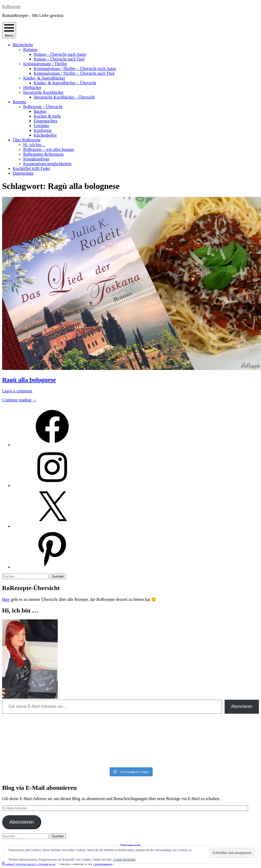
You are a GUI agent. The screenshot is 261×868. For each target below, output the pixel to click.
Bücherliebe (23, 45)
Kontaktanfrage (36, 159)
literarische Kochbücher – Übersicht (64, 97)
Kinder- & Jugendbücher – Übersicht (65, 83)
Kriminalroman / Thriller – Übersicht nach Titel (74, 73)
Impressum (130, 845)
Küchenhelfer (45, 135)
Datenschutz (23, 173)
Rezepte (20, 102)
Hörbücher (32, 88)
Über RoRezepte (27, 140)
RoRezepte (11, 6)
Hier (6, 599)
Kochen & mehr (47, 116)
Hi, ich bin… (34, 145)
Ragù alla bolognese (29, 380)
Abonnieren (242, 706)
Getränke (42, 126)
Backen (40, 111)
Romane (30, 50)
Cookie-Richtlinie (124, 860)
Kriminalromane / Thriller (45, 64)
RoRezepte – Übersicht (43, 107)
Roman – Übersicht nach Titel (59, 59)
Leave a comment (17, 391)
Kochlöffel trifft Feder (31, 168)
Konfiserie (43, 130)
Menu (9, 30)
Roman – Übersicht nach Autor (60, 54)
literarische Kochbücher (43, 92)
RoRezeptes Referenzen (43, 154)
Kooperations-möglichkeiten (47, 164)
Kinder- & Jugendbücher (44, 78)
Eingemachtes (46, 121)
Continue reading (19, 400)
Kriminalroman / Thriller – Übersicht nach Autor (75, 69)
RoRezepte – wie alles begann (49, 149)
